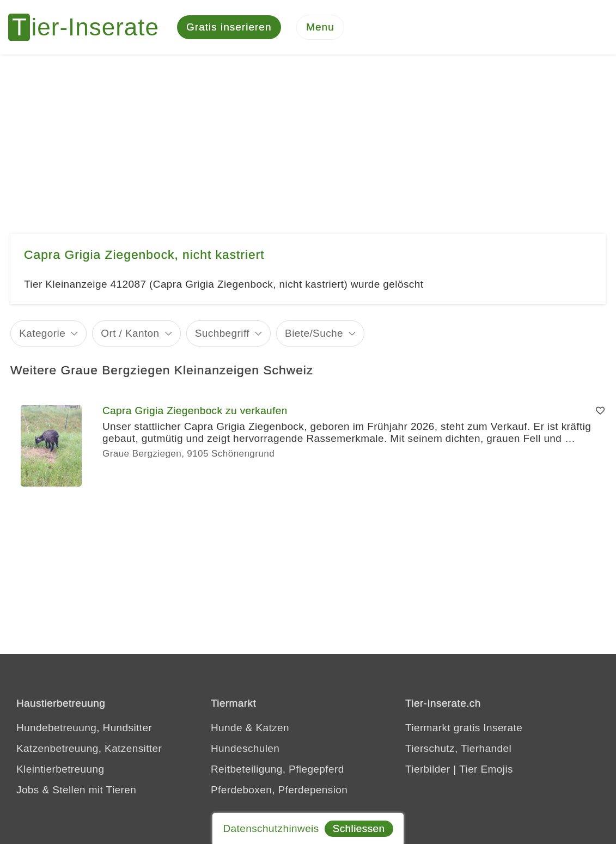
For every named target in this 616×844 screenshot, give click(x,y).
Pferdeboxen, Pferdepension (279, 790)
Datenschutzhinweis (271, 828)
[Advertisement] (308, 136)
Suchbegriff (222, 333)
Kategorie (42, 333)
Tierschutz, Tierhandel (458, 748)
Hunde (227, 728)
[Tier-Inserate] (90, 27)
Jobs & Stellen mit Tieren (76, 790)
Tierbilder (428, 769)
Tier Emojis (486, 769)
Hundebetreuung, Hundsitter (84, 728)
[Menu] (320, 28)
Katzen (272, 728)
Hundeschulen (245, 748)
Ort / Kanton (130, 333)
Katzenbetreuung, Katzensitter (89, 748)
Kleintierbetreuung (60, 769)
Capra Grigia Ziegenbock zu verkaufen (195, 411)
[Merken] (600, 411)
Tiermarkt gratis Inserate (464, 728)
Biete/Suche (314, 333)
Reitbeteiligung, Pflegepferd (277, 769)
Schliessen (359, 828)
